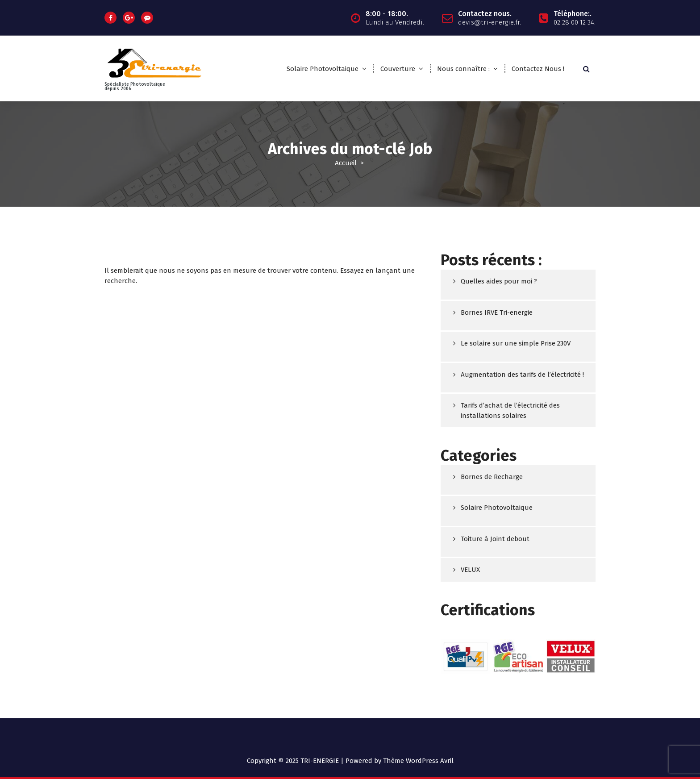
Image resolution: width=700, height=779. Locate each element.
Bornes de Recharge (492, 477)
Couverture (398, 69)
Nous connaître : (463, 69)
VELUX (470, 571)
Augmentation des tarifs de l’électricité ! (522, 375)
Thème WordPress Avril (418, 761)
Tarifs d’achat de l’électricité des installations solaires (510, 411)
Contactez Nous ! (538, 69)
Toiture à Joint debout (495, 539)
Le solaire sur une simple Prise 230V (516, 344)
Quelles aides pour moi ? (499, 282)
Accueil (346, 163)
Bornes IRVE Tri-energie (497, 313)
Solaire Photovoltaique (323, 69)
